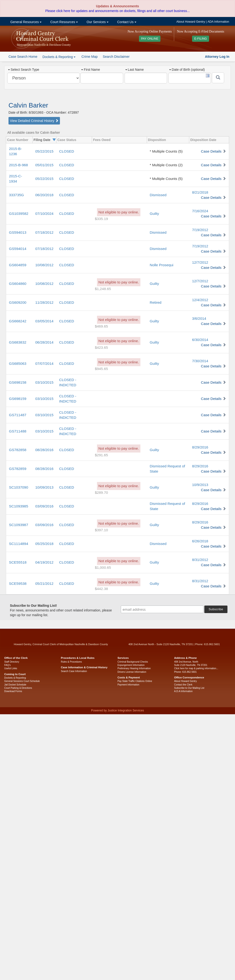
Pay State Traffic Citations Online (135, 681)
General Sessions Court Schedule (22, 681)
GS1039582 (19, 214)
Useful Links (11, 668)
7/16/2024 (200, 211)
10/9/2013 (200, 485)
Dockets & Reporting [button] (59, 57)
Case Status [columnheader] (67, 140)
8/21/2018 (200, 192)
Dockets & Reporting (15, 678)
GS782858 (18, 450)
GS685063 (18, 363)
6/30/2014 (200, 340)
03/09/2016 (44, 506)
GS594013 (18, 232)
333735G (16, 195)
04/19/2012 (44, 562)
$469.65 (101, 326)
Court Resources (64, 22)
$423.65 (101, 347)
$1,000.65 (103, 567)
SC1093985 (19, 506)
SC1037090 (19, 487)
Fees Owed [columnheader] (102, 140)
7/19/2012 (200, 230)
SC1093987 (19, 525)
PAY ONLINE (150, 39)
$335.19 (101, 219)
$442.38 (101, 589)
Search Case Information (74, 671)
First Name (90, 70)
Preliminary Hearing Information (134, 668)
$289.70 (101, 492)
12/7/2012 (200, 262)
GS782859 (18, 469)
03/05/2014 (44, 321)
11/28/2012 (44, 302)
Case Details (211, 151)
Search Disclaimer (116, 57)
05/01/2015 (44, 165)
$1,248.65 (103, 289)
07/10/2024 (44, 214)
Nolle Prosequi (162, 265)
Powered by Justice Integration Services (117, 710)
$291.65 (101, 455)
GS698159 (18, 399)
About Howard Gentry (191, 22)
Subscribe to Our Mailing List (189, 688)
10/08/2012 (44, 265)
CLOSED (67, 151)
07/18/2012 (44, 232)
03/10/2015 (44, 382)
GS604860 (18, 284)
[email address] (162, 609)
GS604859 (18, 265)
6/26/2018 (200, 541)
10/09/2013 (44, 487)
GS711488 (18, 431)
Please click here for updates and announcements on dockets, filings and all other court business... (117, 11)
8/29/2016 (200, 447)
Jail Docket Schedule (15, 685)
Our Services (97, 22)
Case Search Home (23, 57)
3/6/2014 (199, 318)
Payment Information (128, 685)
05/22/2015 (44, 151)
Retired (156, 302)
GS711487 (18, 415)
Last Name (135, 70)
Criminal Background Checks (133, 662)
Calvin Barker (28, 105)
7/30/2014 (200, 361)
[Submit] (218, 78)
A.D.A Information (183, 691)
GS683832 (18, 342)
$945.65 (101, 369)
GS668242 (18, 321)
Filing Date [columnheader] (42, 140)
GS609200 (18, 302)
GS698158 (18, 382)
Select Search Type (24, 70)
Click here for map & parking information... (196, 668)
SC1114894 (19, 544)
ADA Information (218, 22)
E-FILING (200, 39)
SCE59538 (18, 583)
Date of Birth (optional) (187, 70)
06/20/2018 (44, 195)
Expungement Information (131, 665)
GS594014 (18, 249)
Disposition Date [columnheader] (203, 140)
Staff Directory (12, 662)
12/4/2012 (200, 300)
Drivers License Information (132, 672)
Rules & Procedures (71, 662)
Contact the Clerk (183, 685)
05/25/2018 (44, 544)
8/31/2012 (200, 560)
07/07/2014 (44, 363)
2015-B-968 (18, 165)
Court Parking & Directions (18, 688)
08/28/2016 (44, 450)
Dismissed (158, 195)
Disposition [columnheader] (157, 140)
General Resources (25, 22)
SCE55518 (18, 562)
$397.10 (101, 530)
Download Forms (13, 691)
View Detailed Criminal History (34, 121)
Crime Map (89, 57)
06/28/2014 (44, 342)
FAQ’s (7, 665)
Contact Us (126, 22)
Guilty (154, 214)
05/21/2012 (44, 583)
